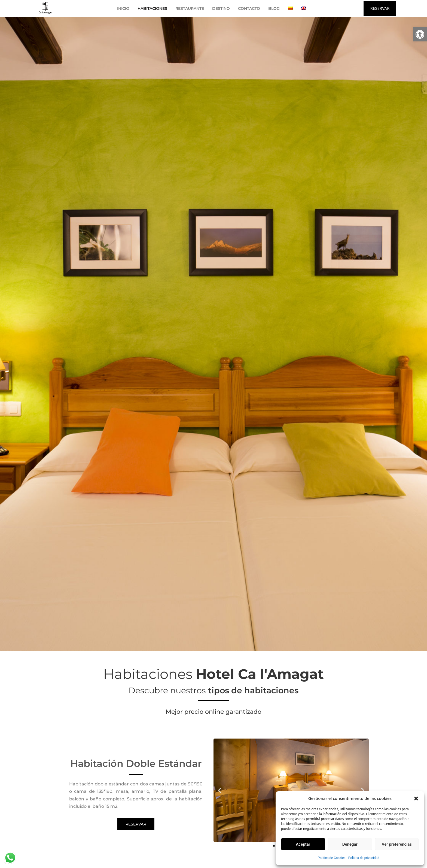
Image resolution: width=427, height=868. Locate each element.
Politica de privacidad (364, 858)
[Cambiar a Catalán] (290, 8)
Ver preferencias (397, 844)
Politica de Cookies (332, 858)
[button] (420, 34)
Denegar (350, 844)
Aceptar (303, 844)
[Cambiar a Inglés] (303, 8)
